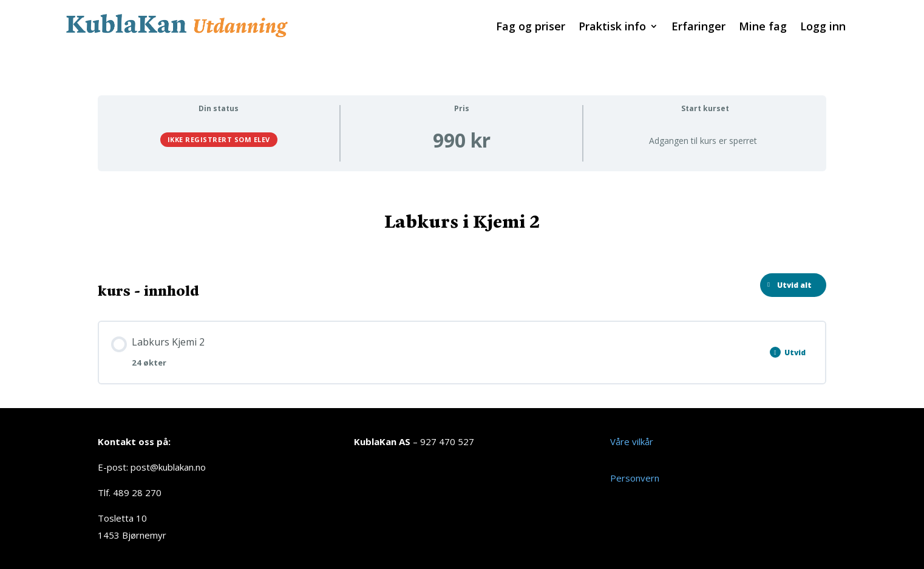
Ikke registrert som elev (219, 139)
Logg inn (823, 28)
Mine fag (763, 28)
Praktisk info (612, 28)
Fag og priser (531, 28)
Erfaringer (698, 28)
